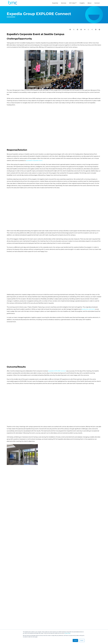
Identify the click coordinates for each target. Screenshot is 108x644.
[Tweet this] (74, 30)
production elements (88, 309)
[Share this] (70, 30)
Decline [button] (82, 640)
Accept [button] (75, 640)
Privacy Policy (67, 633)
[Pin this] (81, 30)
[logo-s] (13, 3)
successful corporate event (34, 160)
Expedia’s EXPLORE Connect (57, 371)
